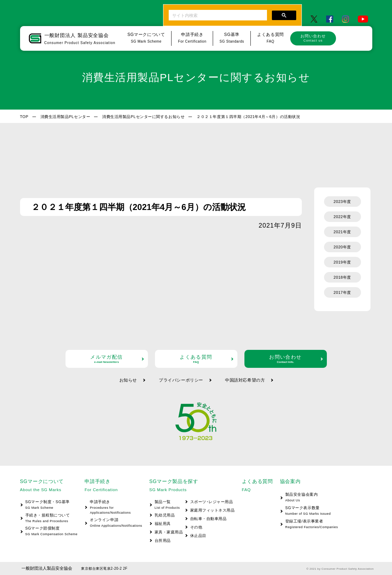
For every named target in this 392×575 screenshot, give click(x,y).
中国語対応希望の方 (245, 380)
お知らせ (128, 380)
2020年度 (342, 247)
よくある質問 (196, 359)
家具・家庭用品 (169, 532)
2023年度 (342, 202)
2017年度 (342, 292)
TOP (24, 117)
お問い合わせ (313, 38)
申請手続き (113, 508)
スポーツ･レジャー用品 (212, 502)
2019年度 (342, 262)
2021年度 (342, 232)
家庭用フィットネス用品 (213, 510)
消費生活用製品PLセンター (66, 117)
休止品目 (198, 536)
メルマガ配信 (107, 359)
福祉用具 (163, 524)
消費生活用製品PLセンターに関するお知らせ (143, 117)
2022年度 (342, 217)
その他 (196, 527)
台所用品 (163, 540)
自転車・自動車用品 (209, 519)
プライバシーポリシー (181, 380)
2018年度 (342, 277)
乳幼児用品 (165, 515)
